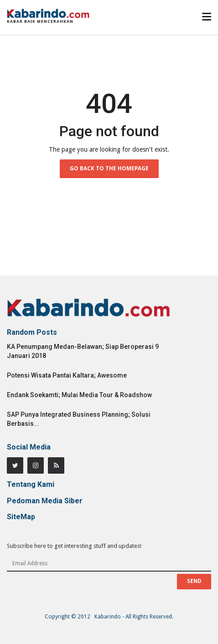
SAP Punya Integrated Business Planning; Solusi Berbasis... (79, 419)
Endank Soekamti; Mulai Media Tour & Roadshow (79, 395)
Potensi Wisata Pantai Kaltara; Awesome (67, 375)
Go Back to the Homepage (109, 169)
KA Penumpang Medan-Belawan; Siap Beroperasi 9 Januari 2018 (83, 351)
